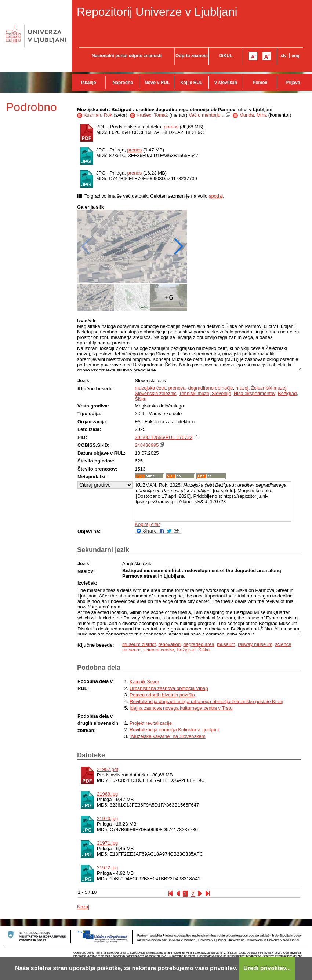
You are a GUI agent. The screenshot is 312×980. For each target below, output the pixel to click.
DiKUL (226, 56)
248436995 (147, 445)
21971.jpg (107, 843)
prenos (171, 127)
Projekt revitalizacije (151, 723)
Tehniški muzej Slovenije (205, 393)
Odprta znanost (192, 56)
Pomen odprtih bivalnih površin (162, 695)
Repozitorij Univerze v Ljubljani (157, 12)
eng (295, 56)
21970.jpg (107, 818)
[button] (179, 246)
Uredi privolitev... (267, 968)
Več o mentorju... (207, 115)
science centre (159, 650)
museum (226, 644)
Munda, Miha (253, 115)
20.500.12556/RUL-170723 (164, 437)
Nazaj (83, 907)
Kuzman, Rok (98, 115)
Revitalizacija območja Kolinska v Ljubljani (174, 730)
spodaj (216, 196)
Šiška (141, 399)
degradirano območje (211, 388)
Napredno (123, 83)
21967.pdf (108, 769)
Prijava (293, 83)
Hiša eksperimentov (255, 393)
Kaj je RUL (191, 83)
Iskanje (89, 83)
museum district (139, 644)
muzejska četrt (150, 388)
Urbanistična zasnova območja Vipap (169, 688)
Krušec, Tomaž (152, 115)
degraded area (199, 644)
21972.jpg (107, 868)
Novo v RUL (157, 83)
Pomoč (260, 83)
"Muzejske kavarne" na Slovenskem (168, 736)
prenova (177, 388)
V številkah (226, 83)
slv (284, 56)
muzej (242, 388)
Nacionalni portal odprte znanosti (127, 56)
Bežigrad (287, 393)
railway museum (255, 644)
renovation (169, 644)
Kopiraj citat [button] (147, 524)
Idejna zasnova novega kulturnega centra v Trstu (181, 708)
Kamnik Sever (144, 682)
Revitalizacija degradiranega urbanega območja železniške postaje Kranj (206, 701)
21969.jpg (107, 794)
